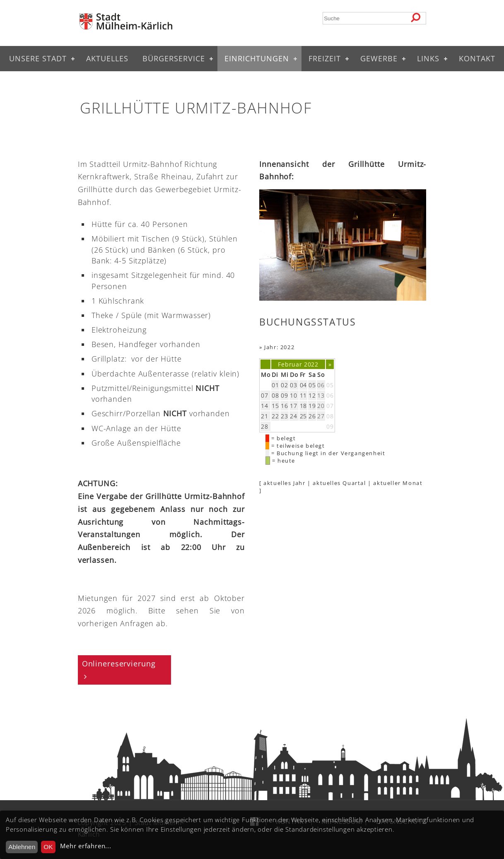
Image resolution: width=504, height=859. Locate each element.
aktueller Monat (398, 483)
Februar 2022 (298, 364)
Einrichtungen (257, 58)
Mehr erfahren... (86, 846)
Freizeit (325, 58)
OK (48, 847)
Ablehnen (22, 847)
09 (330, 426)
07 (330, 406)
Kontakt (477, 58)
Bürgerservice (174, 58)
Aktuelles (107, 58)
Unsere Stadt (38, 58)
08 (330, 416)
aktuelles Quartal (339, 483)
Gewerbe (379, 58)
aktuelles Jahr (284, 483)
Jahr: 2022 (279, 347)
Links (428, 58)
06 (330, 395)
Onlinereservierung (119, 664)
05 (330, 385)
